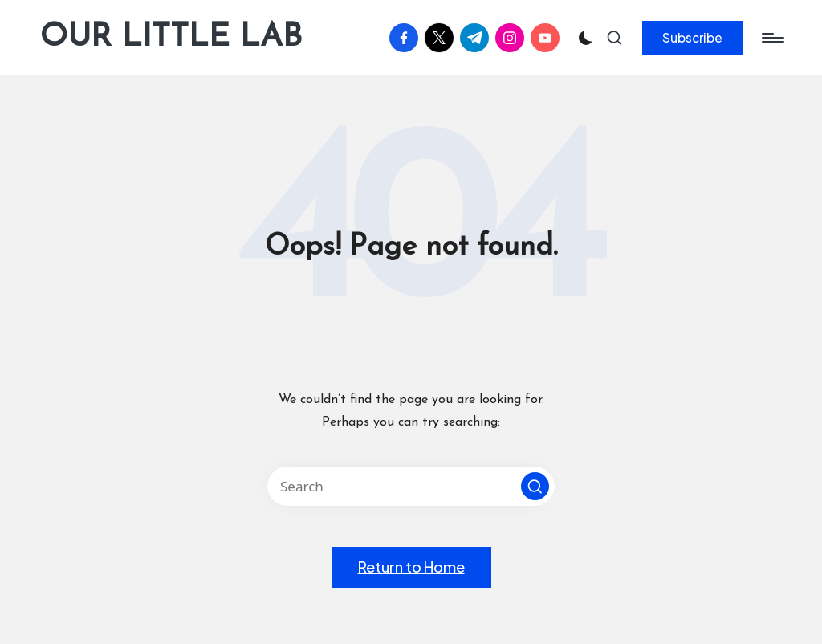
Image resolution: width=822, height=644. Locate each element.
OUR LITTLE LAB (171, 38)
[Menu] (772, 38)
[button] (692, 38)
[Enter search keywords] (411, 486)
